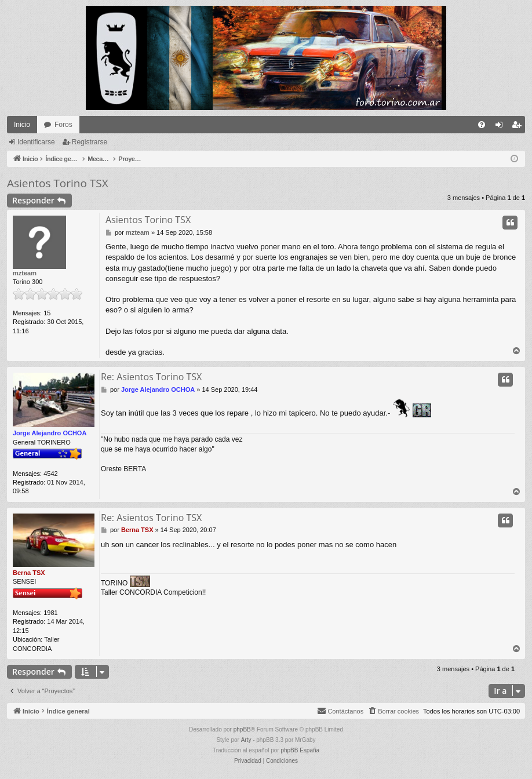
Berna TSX (29, 573)
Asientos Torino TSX (58, 183)
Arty (246, 740)
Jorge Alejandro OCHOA (50, 433)
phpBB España (300, 750)
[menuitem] (482, 125)
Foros (63, 125)
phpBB (242, 729)
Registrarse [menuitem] (519, 127)
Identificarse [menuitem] (502, 127)
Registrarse (90, 142)
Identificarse (36, 142)
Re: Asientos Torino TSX (151, 377)
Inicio (22, 125)
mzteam (25, 273)
